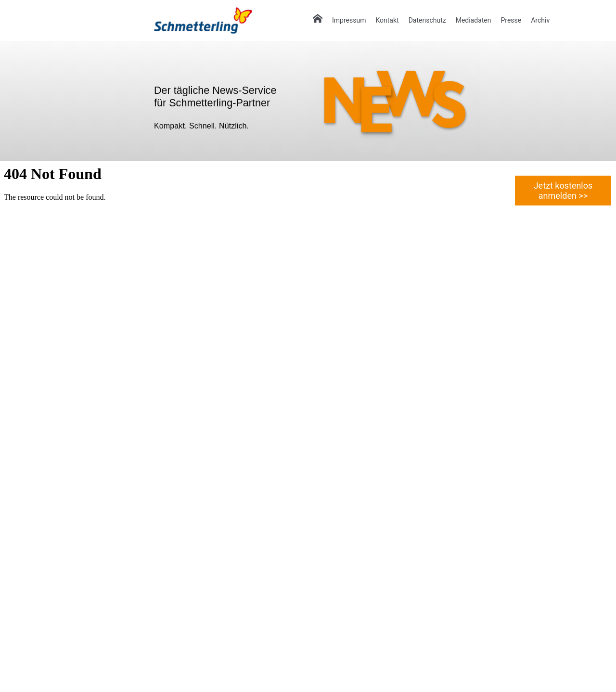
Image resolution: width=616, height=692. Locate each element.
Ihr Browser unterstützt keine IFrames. (192, 426)
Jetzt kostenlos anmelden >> (563, 191)
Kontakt (387, 20)
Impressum (349, 20)
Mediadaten (474, 20)
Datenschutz (427, 20)
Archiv (540, 20)
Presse (511, 20)
